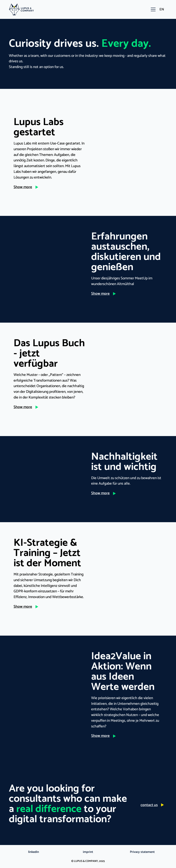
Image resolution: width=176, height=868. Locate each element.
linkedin (34, 852)
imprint (88, 852)
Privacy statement (142, 852)
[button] (152, 9)
